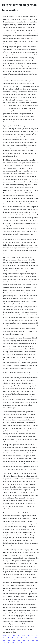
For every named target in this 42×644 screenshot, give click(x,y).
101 (4, 640)
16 (29, 640)
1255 (10, 636)
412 (33, 640)
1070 (17, 638)
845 (14, 636)
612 (12, 638)
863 (37, 636)
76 (8, 638)
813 (22, 642)
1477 (24, 640)
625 (36, 638)
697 (26, 638)
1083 (9, 640)
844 (18, 642)
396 (19, 636)
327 (9, 642)
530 (13, 642)
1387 (31, 638)
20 (28, 636)
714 (37, 640)
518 (4, 642)
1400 (14, 640)
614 (4, 638)
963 (22, 638)
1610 (19, 640)
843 (32, 636)
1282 (23, 636)
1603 (4, 636)
